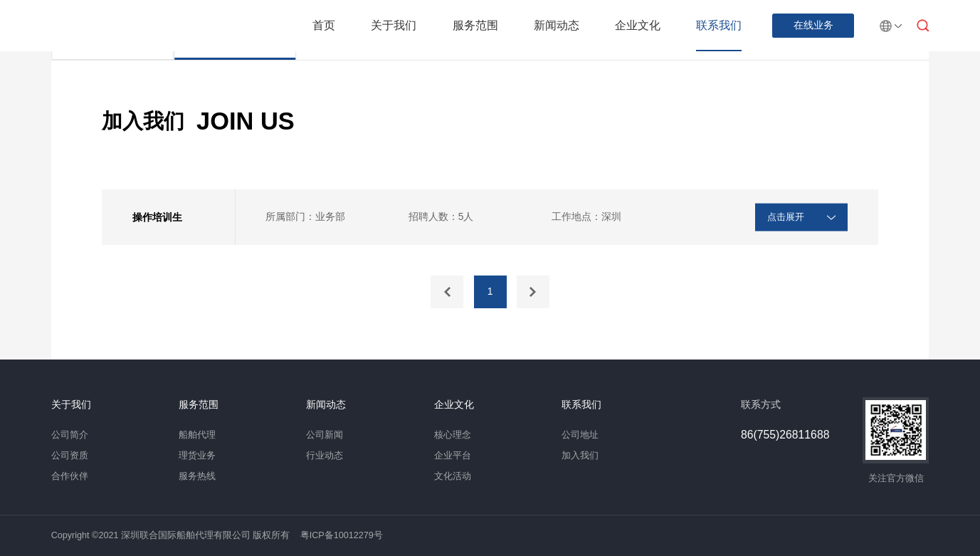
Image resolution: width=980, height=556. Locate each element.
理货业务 (197, 456)
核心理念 (453, 435)
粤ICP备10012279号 (342, 535)
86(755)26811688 (785, 435)
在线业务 (813, 25)
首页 (324, 25)
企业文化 (638, 25)
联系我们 (719, 25)
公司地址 (580, 435)
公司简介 (70, 435)
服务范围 (475, 25)
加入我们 (580, 456)
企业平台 (453, 456)
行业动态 (325, 456)
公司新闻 (325, 435)
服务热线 (197, 476)
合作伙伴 (70, 476)
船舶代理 (197, 435)
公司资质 (70, 456)
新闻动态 (557, 25)
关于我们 (394, 25)
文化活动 (453, 476)
